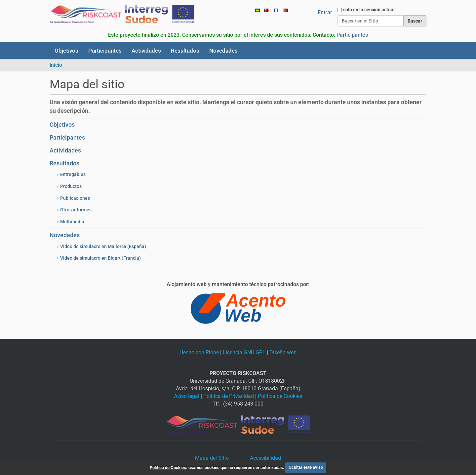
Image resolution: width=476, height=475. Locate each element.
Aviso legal (187, 396)
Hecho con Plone (199, 352)
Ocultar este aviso (306, 467)
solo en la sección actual (369, 10)
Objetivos (66, 51)
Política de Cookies (280, 396)
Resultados (185, 51)
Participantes (352, 35)
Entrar (325, 12)
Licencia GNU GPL (244, 352)
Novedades (223, 51)
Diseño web (283, 352)
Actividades (146, 51)
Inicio (56, 65)
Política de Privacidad (229, 396)
